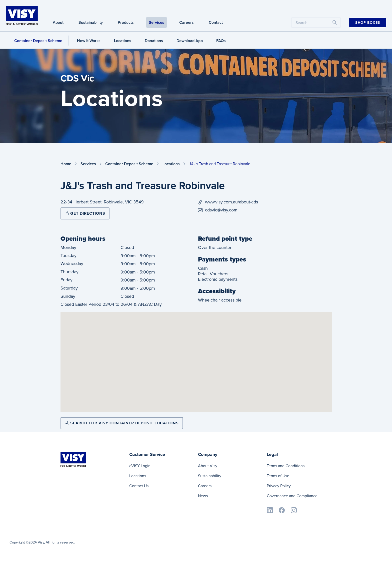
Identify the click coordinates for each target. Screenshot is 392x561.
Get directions (85, 213)
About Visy (208, 466)
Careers (205, 486)
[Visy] (22, 15)
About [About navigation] (58, 22)
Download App (190, 41)
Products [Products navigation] (126, 22)
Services (88, 164)
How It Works (89, 41)
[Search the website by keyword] (316, 23)
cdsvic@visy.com (221, 210)
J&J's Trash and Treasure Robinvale (220, 164)
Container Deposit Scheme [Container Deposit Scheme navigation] (38, 41)
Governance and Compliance (292, 496)
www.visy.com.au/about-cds (231, 202)
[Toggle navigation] (335, 23)
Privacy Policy (279, 486)
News (203, 496)
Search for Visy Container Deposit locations (122, 423)
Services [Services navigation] (156, 22)
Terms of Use (278, 476)
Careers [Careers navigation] (186, 22)
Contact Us (139, 486)
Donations (154, 41)
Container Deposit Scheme (129, 164)
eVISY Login (140, 466)
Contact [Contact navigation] (216, 22)
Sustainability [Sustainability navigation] (91, 22)
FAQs (221, 41)
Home (66, 164)
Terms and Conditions (286, 466)
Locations (123, 41)
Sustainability (210, 476)
